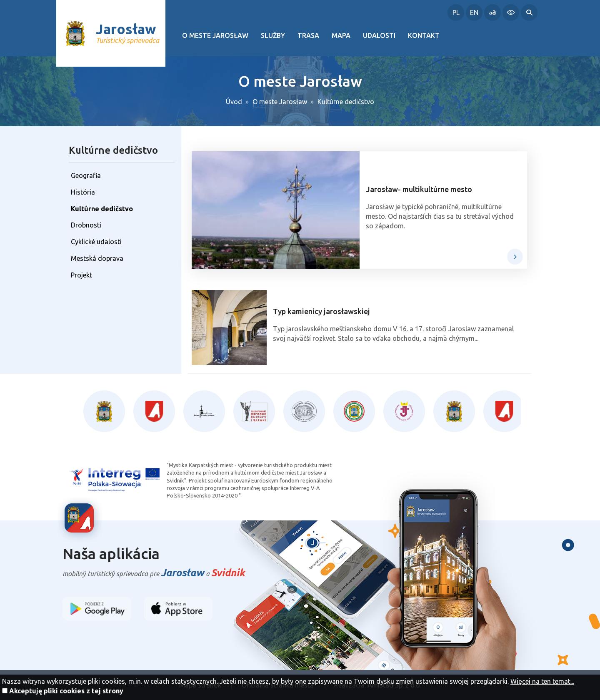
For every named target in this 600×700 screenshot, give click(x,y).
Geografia (86, 175)
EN (474, 12)
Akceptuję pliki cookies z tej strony (66, 691)
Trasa (308, 35)
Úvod (234, 102)
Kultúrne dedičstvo (346, 102)
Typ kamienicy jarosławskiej (321, 311)
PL (456, 12)
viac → (515, 257)
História (83, 192)
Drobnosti (86, 225)
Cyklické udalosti (96, 242)
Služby (273, 35)
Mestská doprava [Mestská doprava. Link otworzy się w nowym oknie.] (97, 258)
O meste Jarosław (215, 35)
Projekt (81, 275)
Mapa (341, 35)
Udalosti (379, 35)
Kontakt (424, 35)
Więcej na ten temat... (542, 681)
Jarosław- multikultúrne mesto (419, 189)
